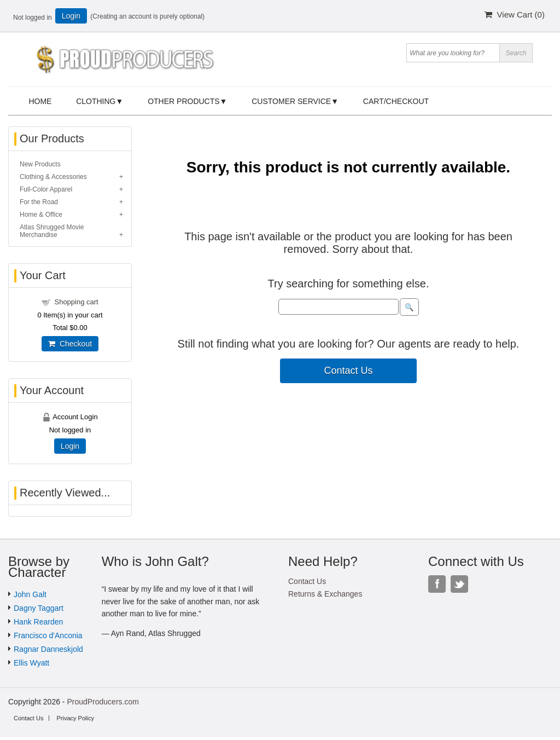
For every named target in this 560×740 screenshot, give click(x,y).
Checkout (70, 344)
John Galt (30, 594)
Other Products (183, 101)
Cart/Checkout (396, 101)
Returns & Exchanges (325, 594)
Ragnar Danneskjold (48, 649)
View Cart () (515, 15)
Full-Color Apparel (46, 189)
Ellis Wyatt (31, 663)
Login (71, 16)
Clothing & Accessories (53, 177)
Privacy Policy (75, 718)
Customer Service (291, 101)
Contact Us (348, 371)
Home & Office (41, 215)
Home (40, 101)
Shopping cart (76, 302)
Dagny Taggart (39, 608)
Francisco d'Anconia (48, 635)
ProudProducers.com (103, 702)
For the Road (39, 202)
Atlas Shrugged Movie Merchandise (52, 231)
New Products (40, 164)
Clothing (96, 101)
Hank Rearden (38, 622)
